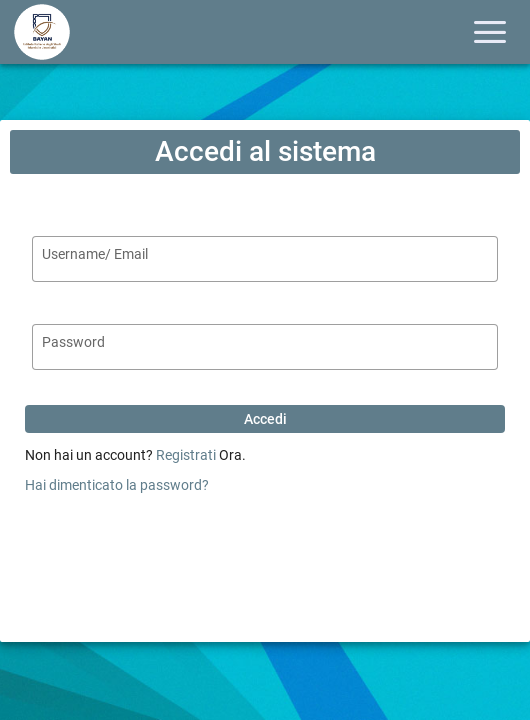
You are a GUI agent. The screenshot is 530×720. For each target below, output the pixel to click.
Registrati (186, 455)
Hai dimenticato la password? (117, 485)
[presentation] (265, 546)
